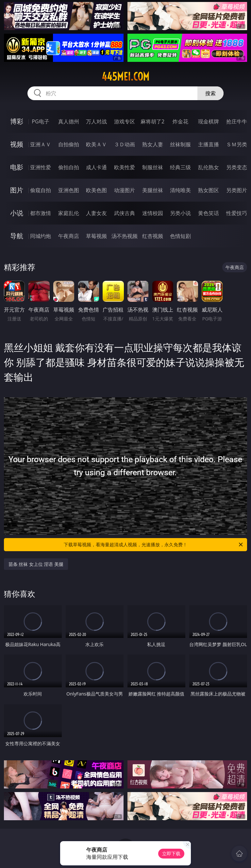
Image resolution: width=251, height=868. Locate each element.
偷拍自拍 (69, 167)
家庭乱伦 (69, 213)
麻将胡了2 (152, 121)
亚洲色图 (69, 190)
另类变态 (237, 167)
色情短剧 (180, 236)
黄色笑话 (209, 213)
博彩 (17, 121)
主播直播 (209, 144)
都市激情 (41, 213)
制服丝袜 (153, 167)
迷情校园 (153, 213)
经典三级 (180, 167)
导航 (17, 236)
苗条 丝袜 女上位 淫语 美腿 (36, 564)
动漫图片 (125, 190)
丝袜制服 (180, 144)
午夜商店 (69, 236)
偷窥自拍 (41, 190)
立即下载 (171, 853)
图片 (17, 190)
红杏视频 (153, 236)
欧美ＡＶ (96, 144)
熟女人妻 (153, 144)
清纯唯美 (180, 190)
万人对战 (96, 121)
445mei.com (125, 77)
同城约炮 (41, 236)
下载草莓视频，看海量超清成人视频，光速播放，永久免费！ (154, 545)
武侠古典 (125, 213)
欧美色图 (96, 190)
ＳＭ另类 (237, 144)
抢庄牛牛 (237, 121)
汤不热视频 (125, 236)
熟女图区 (209, 190)
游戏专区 (125, 121)
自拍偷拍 (69, 144)
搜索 (210, 93)
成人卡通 (96, 167)
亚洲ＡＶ (41, 144)
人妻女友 (96, 213)
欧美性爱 (125, 167)
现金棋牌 (209, 121)
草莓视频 (96, 236)
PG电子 (40, 121)
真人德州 (69, 121)
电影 (17, 167)
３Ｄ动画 (125, 144)
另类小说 (180, 213)
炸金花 (180, 121)
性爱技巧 (237, 213)
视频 (17, 144)
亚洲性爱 (41, 167)
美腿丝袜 (153, 190)
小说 (17, 213)
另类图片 (237, 190)
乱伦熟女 (209, 167)
